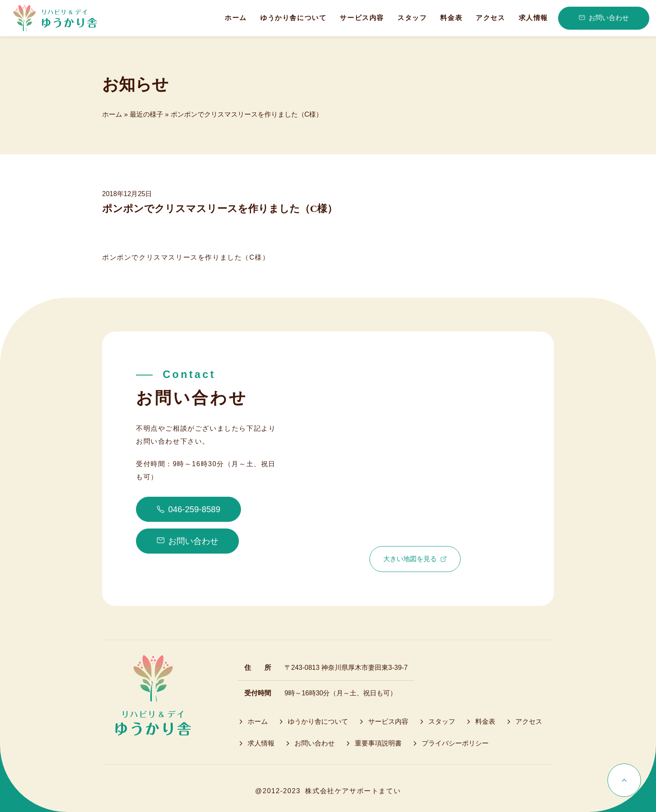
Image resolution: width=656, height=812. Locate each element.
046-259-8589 (188, 509)
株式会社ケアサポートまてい (353, 791)
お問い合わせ (604, 18)
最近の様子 (146, 114)
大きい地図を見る (415, 559)
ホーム (112, 114)
